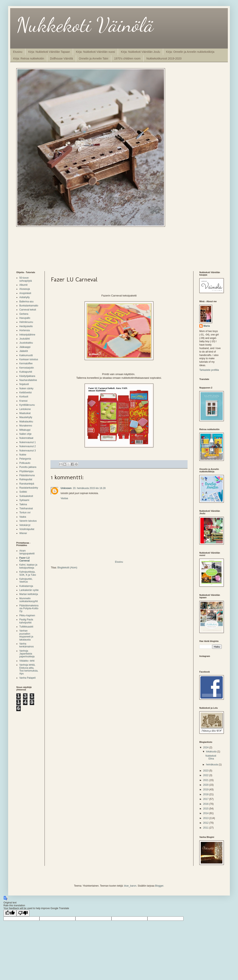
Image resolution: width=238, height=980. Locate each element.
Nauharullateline (28, 380)
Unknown (66, 488)
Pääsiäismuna (27, 475)
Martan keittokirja (29, 594)
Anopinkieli (25, 293)
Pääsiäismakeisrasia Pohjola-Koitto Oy (29, 608)
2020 (206, 785)
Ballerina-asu (26, 302)
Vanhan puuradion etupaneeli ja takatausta (26, 635)
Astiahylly (25, 297)
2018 (206, 794)
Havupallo (25, 318)
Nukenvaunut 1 (28, 442)
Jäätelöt (24, 351)
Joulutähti (25, 339)
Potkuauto (25, 463)
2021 (206, 780)
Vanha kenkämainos (27, 645)
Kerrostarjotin (27, 368)
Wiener (23, 533)
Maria (207, 326)
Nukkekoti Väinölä (85, 25)
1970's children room (127, 58)
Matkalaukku (26, 422)
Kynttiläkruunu (27, 405)
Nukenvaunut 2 (28, 446)
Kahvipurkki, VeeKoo (26, 580)
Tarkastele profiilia (209, 370)
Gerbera (24, 314)
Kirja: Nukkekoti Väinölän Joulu (140, 52)
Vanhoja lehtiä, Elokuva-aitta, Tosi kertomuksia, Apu (29, 669)
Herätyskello (26, 326)
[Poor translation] (23, 913)
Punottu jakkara (28, 467)
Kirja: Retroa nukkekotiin (29, 58)
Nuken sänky (26, 388)
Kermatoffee (26, 363)
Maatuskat (25, 413)
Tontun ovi (25, 513)
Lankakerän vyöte (29, 590)
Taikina (23, 504)
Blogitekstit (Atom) (67, 568)
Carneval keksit (28, 310)
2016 (206, 804)
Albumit (23, 285)
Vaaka (23, 517)
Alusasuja (25, 289)
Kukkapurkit (26, 372)
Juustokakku (26, 343)
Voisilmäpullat (27, 529)
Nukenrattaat (26, 438)
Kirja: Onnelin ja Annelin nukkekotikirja (190, 52)
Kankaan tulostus (29, 359)
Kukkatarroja (26, 586)
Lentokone (25, 409)
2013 (206, 818)
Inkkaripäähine (27, 335)
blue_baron (130, 886)
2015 (206, 809)
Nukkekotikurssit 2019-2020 (164, 58)
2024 (206, 747)
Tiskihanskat (26, 508)
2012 (206, 823)
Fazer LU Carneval (25, 559)
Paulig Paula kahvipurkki (26, 621)
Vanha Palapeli (27, 678)
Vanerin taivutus (28, 521)
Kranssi (23, 401)
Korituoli (24, 397)
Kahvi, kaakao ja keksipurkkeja (28, 566)
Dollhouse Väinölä (62, 58)
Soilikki (23, 492)
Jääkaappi (25, 347)
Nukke (23, 455)
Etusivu (18, 52)
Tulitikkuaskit (26, 627)
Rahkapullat (26, 479)
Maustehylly (26, 417)
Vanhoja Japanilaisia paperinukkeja (27, 654)
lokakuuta (212, 752)
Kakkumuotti (26, 355)
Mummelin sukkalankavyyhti (29, 600)
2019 (206, 790)
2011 (206, 828)
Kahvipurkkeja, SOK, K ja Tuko (28, 573)
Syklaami (24, 500)
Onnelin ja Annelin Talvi (94, 58)
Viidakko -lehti (27, 661)
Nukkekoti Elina (211, 757)
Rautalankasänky (29, 488)
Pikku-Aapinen (27, 615)
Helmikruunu (26, 322)
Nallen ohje (25, 434)
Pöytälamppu (26, 471)
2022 (206, 775)
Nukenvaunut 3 (28, 451)
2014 (206, 813)
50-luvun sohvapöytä (26, 279)
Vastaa (64, 498)
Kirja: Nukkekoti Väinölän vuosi (95, 52)
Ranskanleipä (27, 484)
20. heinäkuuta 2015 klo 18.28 (89, 488)
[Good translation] (10, 913)
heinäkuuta (212, 765)
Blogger (159, 886)
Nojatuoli (24, 384)
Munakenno (26, 426)
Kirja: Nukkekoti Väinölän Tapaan (49, 52)
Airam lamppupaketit (27, 552)
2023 (206, 771)
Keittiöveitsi (26, 393)
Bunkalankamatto (29, 306)
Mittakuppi (25, 430)
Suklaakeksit (26, 496)
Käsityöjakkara (27, 376)
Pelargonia (25, 459)
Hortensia (25, 330)
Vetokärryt (25, 525)
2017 (206, 799)
